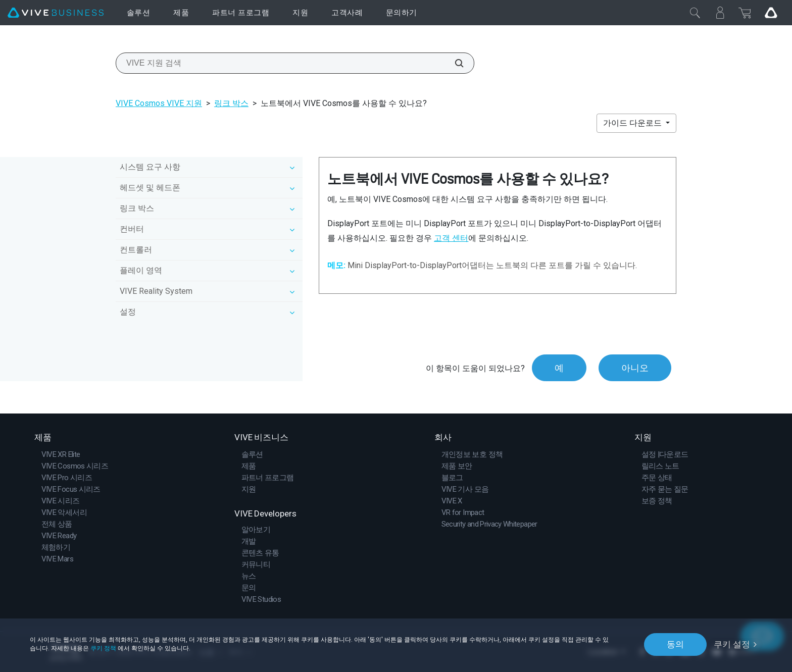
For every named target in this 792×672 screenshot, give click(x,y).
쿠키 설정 (732, 644)
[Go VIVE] (771, 13)
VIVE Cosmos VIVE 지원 (159, 103)
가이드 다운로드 (633, 123)
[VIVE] (56, 13)
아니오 (635, 368)
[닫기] (695, 13)
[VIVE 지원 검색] (454, 63)
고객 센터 (451, 238)
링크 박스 (231, 103)
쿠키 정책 (103, 648)
